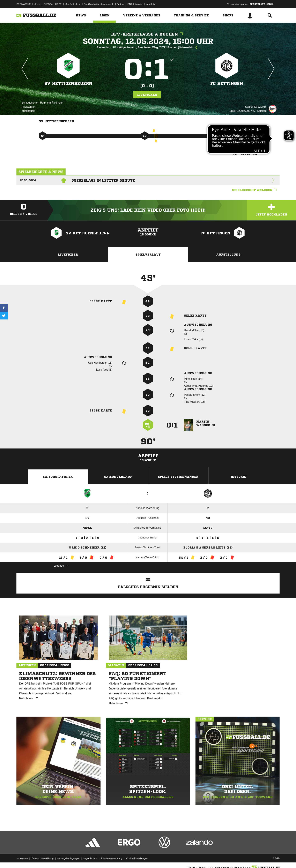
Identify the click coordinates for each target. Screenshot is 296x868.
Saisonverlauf (118, 477)
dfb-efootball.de (73, 4)
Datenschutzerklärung (42, 858)
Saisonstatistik (58, 477)
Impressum (22, 858)
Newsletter (151, 4)
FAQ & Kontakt (135, 4)
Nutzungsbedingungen (68, 858)
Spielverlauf (148, 255)
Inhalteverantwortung (112, 858)
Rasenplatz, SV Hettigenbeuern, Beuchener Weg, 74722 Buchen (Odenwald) (148, 48)
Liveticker (147, 95)
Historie (238, 477)
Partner (120, 4)
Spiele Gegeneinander (178, 477)
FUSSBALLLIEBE (53, 4)
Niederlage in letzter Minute (103, 180)
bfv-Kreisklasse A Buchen (148, 34)
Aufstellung (228, 255)
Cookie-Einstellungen (137, 858)
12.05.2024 (28, 180)
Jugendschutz (90, 858)
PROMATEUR (24, 4)
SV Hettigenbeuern (68, 84)
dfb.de (37, 4)
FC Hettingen (227, 84)
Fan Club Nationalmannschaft (99, 4)
